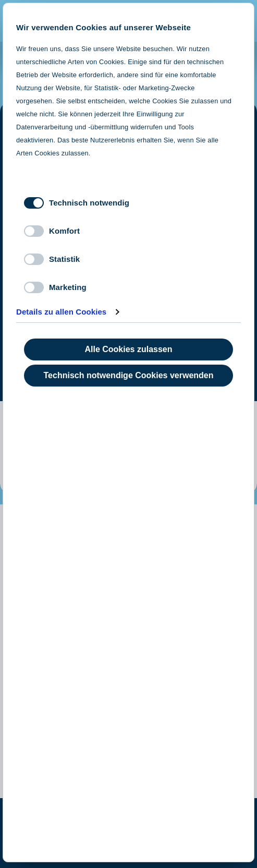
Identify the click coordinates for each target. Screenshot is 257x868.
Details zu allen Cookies (61, 312)
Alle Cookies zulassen (128, 349)
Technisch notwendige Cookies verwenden (129, 375)
